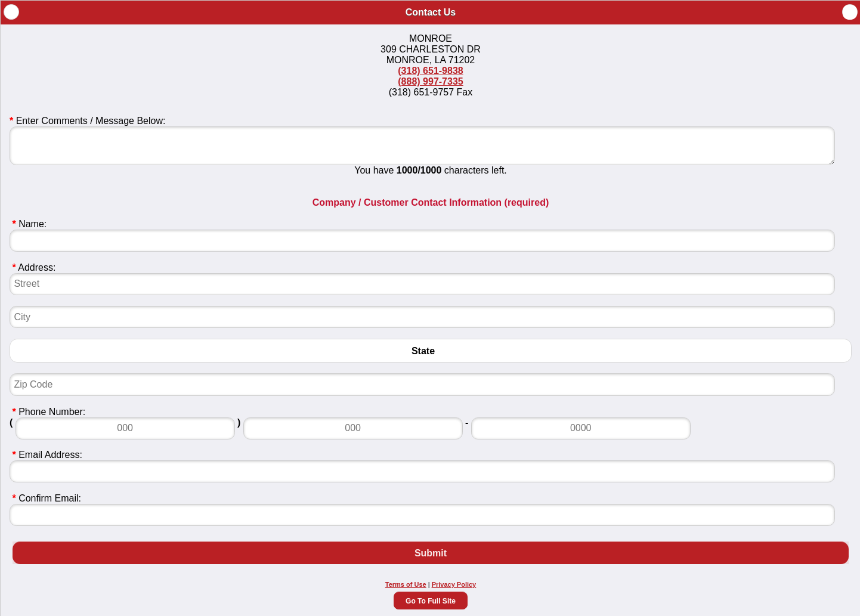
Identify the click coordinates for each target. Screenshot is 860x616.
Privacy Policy (454, 584)
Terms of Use (406, 584)
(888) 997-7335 (430, 81)
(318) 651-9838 (430, 71)
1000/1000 (419, 170)
